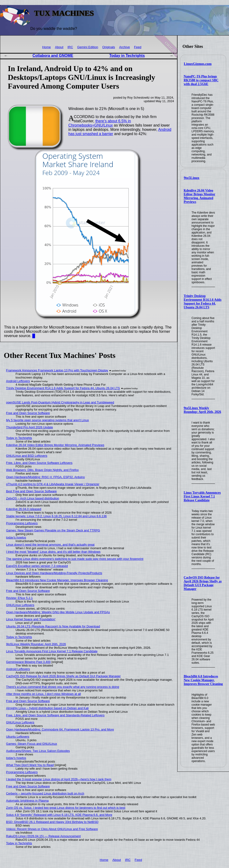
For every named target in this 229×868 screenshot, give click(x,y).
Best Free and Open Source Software (31, 491)
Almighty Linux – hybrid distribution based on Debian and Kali (47, 708)
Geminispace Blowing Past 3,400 (28, 662)
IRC (70, 47)
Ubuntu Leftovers (18, 737)
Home (47, 47)
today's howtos (16, 537)
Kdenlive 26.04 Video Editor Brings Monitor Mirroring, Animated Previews (199, 196)
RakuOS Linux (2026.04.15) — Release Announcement (43, 836)
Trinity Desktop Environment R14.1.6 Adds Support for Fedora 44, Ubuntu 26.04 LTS (203, 302)
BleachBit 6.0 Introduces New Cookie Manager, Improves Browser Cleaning (203, 680)
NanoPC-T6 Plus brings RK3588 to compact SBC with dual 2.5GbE (201, 80)
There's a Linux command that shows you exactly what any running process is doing (63, 687)
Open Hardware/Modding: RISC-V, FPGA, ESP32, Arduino (46, 477)
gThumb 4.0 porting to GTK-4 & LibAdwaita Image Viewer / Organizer (53, 484)
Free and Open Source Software (28, 413)
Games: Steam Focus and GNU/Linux (32, 744)
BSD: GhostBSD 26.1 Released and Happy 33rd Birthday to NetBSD (52, 822)
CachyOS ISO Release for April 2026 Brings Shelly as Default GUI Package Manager (203, 583)
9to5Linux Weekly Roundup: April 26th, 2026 (202, 410)
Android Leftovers (18, 381)
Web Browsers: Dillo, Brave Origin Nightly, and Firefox (42, 470)
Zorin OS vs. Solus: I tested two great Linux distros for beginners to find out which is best (66, 808)
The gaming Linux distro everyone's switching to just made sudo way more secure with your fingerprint (75, 559)
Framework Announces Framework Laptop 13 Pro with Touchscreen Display (57, 370)
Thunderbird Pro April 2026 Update (30, 427)
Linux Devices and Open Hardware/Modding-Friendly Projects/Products (54, 573)
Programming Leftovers (22, 523)
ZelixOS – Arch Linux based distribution (33, 498)
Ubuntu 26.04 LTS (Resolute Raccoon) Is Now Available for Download (53, 626)
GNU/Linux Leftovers (20, 605)
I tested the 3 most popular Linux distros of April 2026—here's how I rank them (59, 779)
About (59, 47)
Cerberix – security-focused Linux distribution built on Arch (45, 793)
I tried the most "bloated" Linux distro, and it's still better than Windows (53, 552)
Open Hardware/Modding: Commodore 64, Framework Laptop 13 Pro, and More (60, 729)
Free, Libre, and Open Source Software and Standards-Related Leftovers (55, 715)
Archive (124, 47)
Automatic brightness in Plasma (27, 801)
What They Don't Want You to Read (30, 765)
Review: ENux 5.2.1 (19, 598)
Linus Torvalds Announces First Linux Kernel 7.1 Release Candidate (202, 496)
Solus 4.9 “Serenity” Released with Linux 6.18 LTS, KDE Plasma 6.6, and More (59, 815)
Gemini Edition (88, 47)
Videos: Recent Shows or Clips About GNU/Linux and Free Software (52, 829)
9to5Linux (192, 178)
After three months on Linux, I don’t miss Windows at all (44, 694)
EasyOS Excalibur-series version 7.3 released (37, 566)
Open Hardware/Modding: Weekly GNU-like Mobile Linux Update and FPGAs (58, 612)
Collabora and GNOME (53, 56)
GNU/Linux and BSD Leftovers (27, 456)
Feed (138, 47)
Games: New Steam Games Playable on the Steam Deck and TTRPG (53, 530)
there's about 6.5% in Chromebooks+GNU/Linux (100, 123)
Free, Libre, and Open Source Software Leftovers (39, 463)
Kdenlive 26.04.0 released (24, 509)
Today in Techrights (127, 56)
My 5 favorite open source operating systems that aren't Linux (48, 420)
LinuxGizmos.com (198, 64)
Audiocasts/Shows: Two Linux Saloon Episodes (38, 751)
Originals (109, 47)
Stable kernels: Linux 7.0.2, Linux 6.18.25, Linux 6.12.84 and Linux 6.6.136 (56, 516)
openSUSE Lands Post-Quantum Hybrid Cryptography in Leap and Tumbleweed (60, 402)
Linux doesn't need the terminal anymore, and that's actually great (50, 545)
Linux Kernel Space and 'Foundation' (31, 619)
